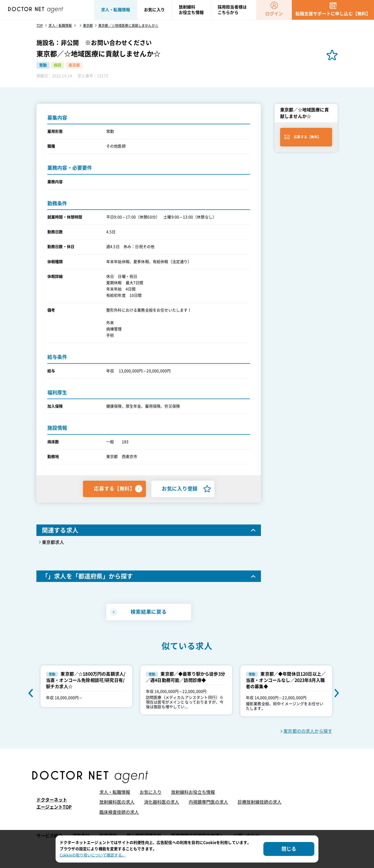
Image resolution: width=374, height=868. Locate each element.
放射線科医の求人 (117, 802)
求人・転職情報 (115, 792)
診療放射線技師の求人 (260, 802)
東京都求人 (53, 542)
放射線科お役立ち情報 (193, 792)
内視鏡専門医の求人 (208, 802)
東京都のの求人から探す (308, 731)
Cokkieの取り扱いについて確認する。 (93, 855)
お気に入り (151, 792)
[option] (86, 686)
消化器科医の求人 (162, 802)
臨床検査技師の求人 (119, 812)
